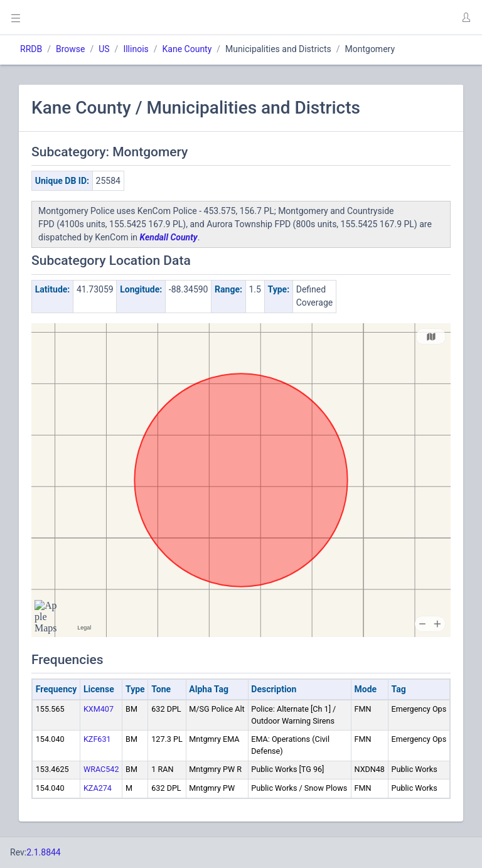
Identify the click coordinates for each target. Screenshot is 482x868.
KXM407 (99, 709)
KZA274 (98, 788)
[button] (466, 18)
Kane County (187, 49)
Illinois (136, 49)
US (104, 49)
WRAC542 (101, 769)
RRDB (31, 49)
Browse (70, 49)
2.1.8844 (44, 852)
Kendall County (169, 237)
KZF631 (97, 739)
